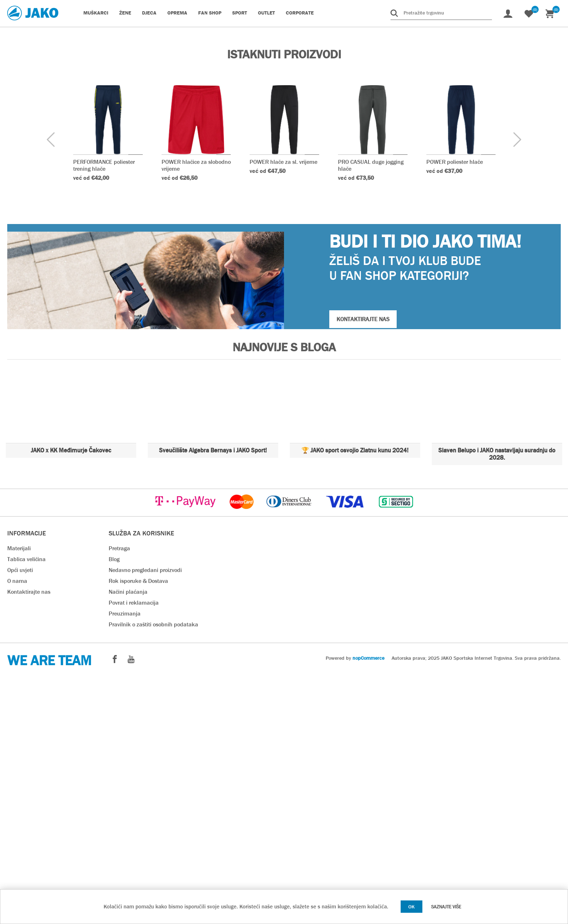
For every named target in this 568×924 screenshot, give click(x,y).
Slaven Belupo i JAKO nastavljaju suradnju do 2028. (497, 701)
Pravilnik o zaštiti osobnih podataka (153, 871)
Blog (114, 806)
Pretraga (119, 795)
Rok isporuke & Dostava (138, 828)
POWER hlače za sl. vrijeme (283, 409)
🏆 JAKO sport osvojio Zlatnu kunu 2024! (355, 697)
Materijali (19, 795)
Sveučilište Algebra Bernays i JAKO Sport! (213, 697)
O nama (17, 828)
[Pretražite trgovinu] (441, 13)
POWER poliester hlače (455, 409)
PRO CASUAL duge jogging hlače (371, 412)
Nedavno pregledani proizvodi (145, 817)
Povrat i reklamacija (134, 850)
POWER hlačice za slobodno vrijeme (196, 412)
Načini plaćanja (128, 839)
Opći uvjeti (20, 817)
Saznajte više (446, 907)
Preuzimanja (125, 860)
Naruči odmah (113, 176)
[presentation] (51, 387)
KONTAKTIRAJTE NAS (363, 566)
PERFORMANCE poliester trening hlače (104, 412)
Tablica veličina (26, 806)
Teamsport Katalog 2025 (145, 274)
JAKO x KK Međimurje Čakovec (71, 697)
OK (412, 907)
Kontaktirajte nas (29, 839)
